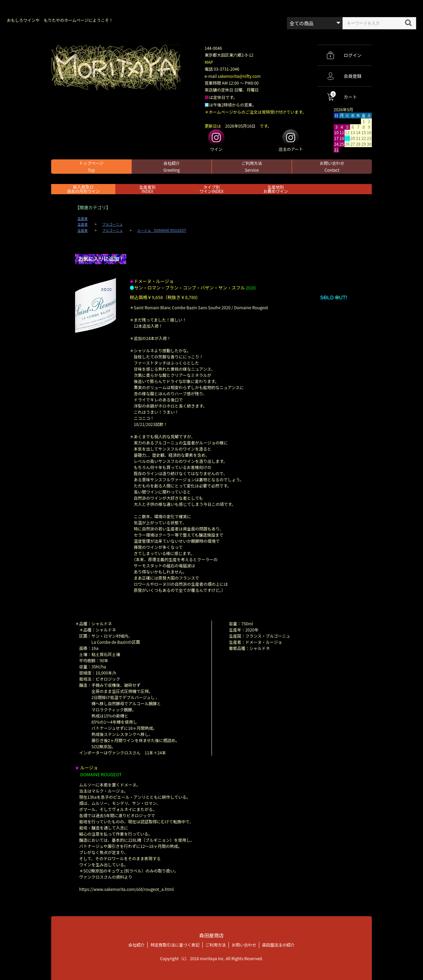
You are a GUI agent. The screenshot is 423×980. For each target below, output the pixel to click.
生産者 (83, 218)
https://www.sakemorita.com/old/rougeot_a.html (126, 889)
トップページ (91, 166)
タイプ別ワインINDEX (211, 189)
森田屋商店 (211, 935)
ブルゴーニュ (113, 224)
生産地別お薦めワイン (276, 189)
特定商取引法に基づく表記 (175, 945)
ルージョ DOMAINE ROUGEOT (162, 230)
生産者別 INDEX (147, 189)
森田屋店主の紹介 (278, 945)
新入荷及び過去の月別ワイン (83, 189)
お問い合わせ (332, 166)
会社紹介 (172, 166)
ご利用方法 (252, 166)
